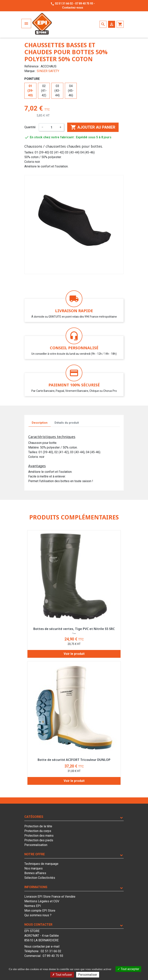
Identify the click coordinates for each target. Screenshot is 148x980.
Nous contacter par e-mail (42, 946)
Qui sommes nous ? (38, 915)
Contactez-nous (73, 8)
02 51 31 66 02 (64, 3)
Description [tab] (40, 423)
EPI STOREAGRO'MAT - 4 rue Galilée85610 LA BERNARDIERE (42, 936)
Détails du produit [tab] (67, 423)
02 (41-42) (44, 91)
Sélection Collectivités (40, 878)
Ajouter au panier (93, 127)
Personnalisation (36, 845)
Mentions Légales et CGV (42, 901)
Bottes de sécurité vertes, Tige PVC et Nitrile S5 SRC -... (74, 631)
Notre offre (35, 854)
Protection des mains (39, 836)
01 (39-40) (30, 91)
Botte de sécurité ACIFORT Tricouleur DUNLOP (74, 760)
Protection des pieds (39, 840)
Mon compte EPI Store (40, 911)
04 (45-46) (71, 91)
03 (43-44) (57, 91)
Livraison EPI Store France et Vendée (50, 897)
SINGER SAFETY (48, 71)
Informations (36, 887)
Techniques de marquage (41, 864)
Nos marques (33, 868)
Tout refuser (62, 975)
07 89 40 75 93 (84, 3)
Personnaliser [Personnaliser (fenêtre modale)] (88, 975)
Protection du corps (38, 831)
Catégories (34, 817)
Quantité (30, 127)
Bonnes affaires (35, 873)
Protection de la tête (38, 826)
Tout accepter (128, 969)
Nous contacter (38, 925)
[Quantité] (51, 127)
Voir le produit (74, 654)
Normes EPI (33, 906)
